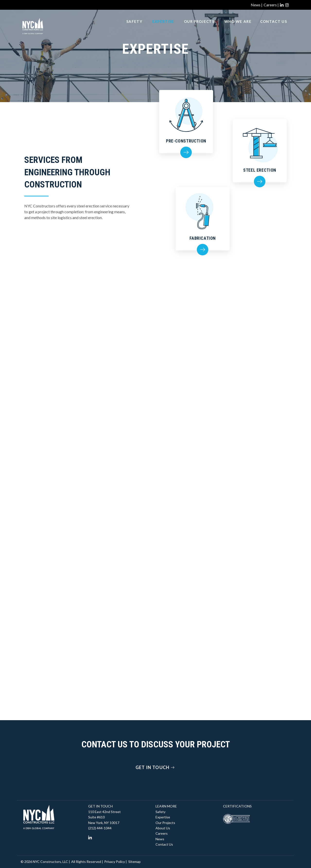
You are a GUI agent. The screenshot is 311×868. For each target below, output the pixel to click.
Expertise (163, 27)
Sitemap (134, 862)
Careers (162, 833)
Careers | (271, 5)
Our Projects (199, 27)
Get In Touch (156, 767)
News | (257, 5)
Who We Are (238, 27)
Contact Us (274, 27)
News (160, 839)
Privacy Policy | (116, 862)
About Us (163, 828)
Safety (134, 27)
